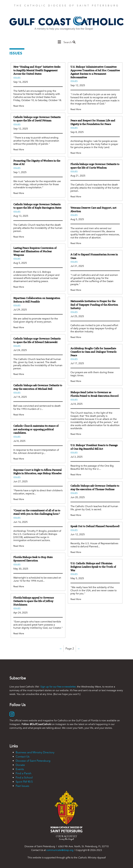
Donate (20, 765)
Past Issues (22, 786)
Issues (17, 78)
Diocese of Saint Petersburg (33, 761)
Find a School (24, 778)
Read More (19, 106)
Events (20, 769)
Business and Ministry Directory (35, 752)
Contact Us (23, 757)
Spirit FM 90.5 (24, 782)
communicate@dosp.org (60, 850)
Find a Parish (24, 773)
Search (69, 42)
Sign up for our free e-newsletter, (58, 687)
